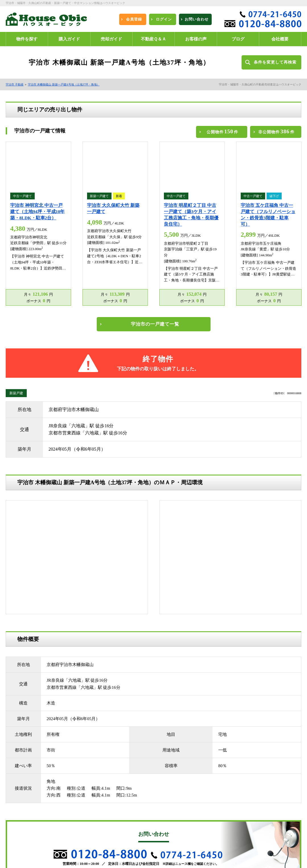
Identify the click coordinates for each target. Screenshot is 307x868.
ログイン (88, 794)
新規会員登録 (20, 794)
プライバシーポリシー (27, 846)
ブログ (86, 846)
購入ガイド (18, 801)
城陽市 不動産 (92, 779)
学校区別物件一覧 (24, 831)
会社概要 (88, 831)
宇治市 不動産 (15, 84)
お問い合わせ (91, 838)
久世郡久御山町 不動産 (27, 787)
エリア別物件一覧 (95, 816)
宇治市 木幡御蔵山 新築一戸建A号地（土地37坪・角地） (64, 84)
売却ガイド (90, 801)
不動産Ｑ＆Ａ (20, 809)
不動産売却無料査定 (25, 838)
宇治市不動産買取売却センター (178, 817)
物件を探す (90, 787)
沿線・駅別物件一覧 (96, 824)
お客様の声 (90, 809)
